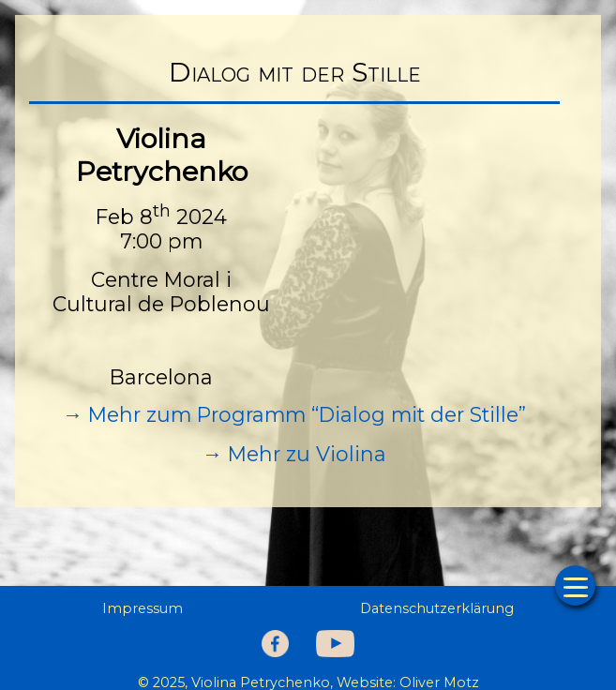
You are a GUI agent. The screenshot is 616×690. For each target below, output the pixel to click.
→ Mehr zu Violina (295, 454)
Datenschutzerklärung (437, 608)
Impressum (143, 608)
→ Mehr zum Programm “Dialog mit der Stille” (295, 414)
